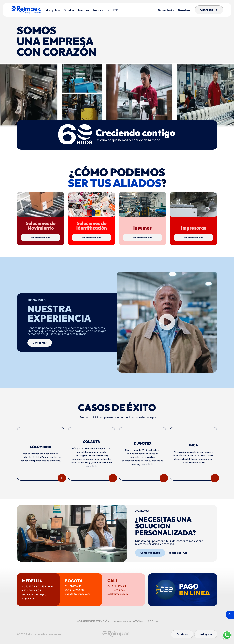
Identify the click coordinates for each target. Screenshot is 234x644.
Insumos (84, 10)
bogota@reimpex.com (77, 594)
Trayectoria (166, 10)
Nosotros (184, 10)
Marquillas (53, 10)
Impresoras (101, 10)
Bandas (69, 10)
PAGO (194, 590)
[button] (167, 323)
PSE (115, 10)
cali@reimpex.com (118, 594)
